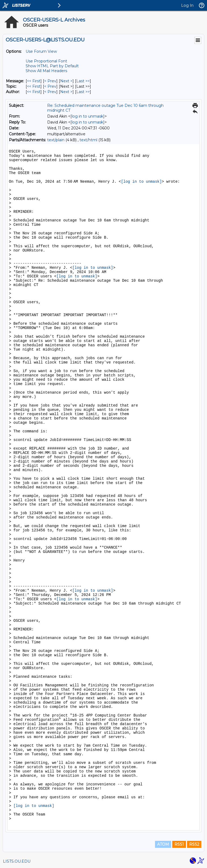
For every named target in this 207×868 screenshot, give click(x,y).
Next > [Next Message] (66, 81)
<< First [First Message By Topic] (34, 86)
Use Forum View (41, 51)
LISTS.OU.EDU (17, 861)
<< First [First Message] (34, 81)
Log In (187, 5)
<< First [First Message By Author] (34, 92)
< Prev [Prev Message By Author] (50, 92)
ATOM (163, 844)
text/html (88, 140)
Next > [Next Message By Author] (66, 92)
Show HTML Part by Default (52, 66)
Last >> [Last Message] (83, 81)
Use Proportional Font (46, 61)
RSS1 (179, 844)
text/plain (56, 140)
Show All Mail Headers (46, 71)
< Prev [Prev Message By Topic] (50, 86)
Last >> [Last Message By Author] (83, 92)
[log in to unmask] (87, 116)
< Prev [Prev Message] (50, 81)
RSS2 (194, 844)
